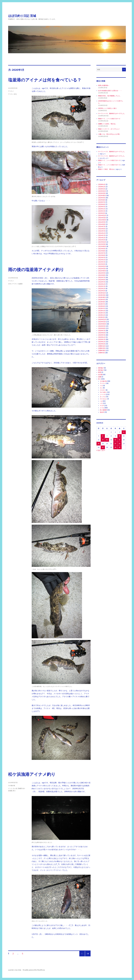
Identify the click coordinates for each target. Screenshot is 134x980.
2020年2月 (102, 342)
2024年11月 (102, 218)
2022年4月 (102, 284)
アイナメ (11, 91)
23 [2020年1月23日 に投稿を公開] (115, 444)
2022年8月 (102, 275)
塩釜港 (20, 284)
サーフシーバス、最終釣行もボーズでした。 (112, 113)
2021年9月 (102, 300)
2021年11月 (102, 295)
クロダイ (103, 390)
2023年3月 (102, 262)
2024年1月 (102, 240)
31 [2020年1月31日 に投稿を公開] (120, 447)
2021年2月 (102, 315)
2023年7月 (102, 253)
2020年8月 (102, 328)
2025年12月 (102, 191)
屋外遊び (101, 370)
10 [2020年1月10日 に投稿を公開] (120, 436)
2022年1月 (102, 291)
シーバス (103, 394)
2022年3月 (102, 286)
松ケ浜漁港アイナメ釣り (32, 774)
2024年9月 (102, 222)
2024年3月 (102, 235)
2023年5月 (102, 258)
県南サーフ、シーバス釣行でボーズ (109, 119)
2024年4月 (102, 233)
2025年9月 (102, 198)
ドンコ (10, 788)
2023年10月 (102, 246)
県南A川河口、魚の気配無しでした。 (110, 96)
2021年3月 (102, 313)
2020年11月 (102, 322)
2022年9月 (102, 273)
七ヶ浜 (15, 788)
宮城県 (20, 788)
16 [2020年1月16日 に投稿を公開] (115, 440)
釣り (16, 94)
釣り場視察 (103, 410)
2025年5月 (102, 207)
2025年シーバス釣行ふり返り (107, 108)
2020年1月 (102, 344)
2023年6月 (102, 255)
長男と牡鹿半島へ (104, 85)
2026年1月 (102, 189)
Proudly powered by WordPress (34, 970)
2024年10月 (102, 220)
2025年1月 (102, 213)
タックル (103, 397)
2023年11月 (102, 244)
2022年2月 (102, 289)
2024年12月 (102, 215)
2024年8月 (102, 224)
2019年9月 (102, 353)
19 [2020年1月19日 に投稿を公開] (99, 444)
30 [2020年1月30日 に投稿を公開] (115, 447)
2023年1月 (102, 264)
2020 (10, 284)
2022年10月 (102, 271)
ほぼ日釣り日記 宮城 (22, 16)
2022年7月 (102, 277)
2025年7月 (102, 202)
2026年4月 (102, 184)
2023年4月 (102, 260)
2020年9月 (102, 326)
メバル (102, 408)
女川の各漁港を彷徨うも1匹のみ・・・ (110, 91)
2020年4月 (102, 337)
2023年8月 (102, 251)
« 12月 (98, 450)
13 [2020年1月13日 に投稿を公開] (103, 440)
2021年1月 (102, 317)
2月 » (103, 450)
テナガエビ (103, 399)
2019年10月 (102, 351)
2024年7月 (102, 227)
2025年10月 (102, 196)
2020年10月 (102, 324)
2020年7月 (102, 331)
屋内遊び (101, 368)
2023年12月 (102, 242)
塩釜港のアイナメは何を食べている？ (45, 80)
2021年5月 (102, 308)
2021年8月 (102, 302)
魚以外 (102, 412)
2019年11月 (102, 348)
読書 (100, 377)
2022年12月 (102, 266)
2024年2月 (102, 238)
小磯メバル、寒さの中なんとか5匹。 (110, 134)
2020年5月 (102, 335)
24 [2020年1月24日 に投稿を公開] (120, 444)
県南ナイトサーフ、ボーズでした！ (109, 129)
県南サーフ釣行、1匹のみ (106, 169)
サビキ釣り (103, 392)
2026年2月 (102, 187)
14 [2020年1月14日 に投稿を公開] (107, 440)
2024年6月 (102, 229)
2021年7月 (102, 304)
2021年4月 (102, 311)
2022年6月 (102, 280)
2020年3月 (102, 339)
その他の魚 (12, 785)
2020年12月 (102, 320)
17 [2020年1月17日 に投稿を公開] (120, 440)
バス (101, 403)
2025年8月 (102, 200)
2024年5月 (102, 231)
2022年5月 (102, 282)
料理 (100, 372)
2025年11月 (102, 193)
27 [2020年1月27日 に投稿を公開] (103, 447)
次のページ (87, 956)
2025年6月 (102, 204)
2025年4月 (102, 209)
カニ (101, 388)
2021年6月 (102, 306)
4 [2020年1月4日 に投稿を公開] (124, 432)
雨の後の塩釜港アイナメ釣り (36, 270)
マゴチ (102, 406)
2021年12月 (102, 293)
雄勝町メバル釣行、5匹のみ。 (108, 124)
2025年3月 (102, 211)
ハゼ (101, 401)
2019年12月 (102, 346)
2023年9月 (102, 249)
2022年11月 (102, 269)
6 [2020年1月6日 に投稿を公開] (103, 436)
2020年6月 (102, 333)
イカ (101, 386)
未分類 (100, 375)
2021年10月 (102, 297)
